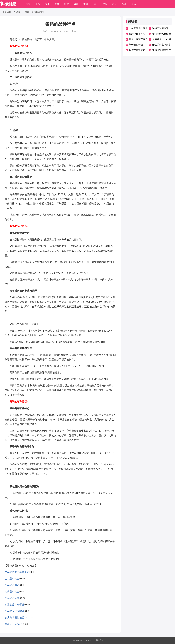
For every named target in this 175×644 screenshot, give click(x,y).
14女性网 (18, 12)
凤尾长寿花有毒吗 (138, 39)
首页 (28, 4)
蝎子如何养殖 (136, 45)
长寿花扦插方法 (137, 34)
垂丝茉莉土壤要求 (162, 45)
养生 (47, 4)
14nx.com (92, 640)
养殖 (27, 12)
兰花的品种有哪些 (15, 611)
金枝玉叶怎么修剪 (162, 34)
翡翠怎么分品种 (13, 624)
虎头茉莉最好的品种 (16, 618)
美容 (57, 4)
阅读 (124, 4)
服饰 (38, 4)
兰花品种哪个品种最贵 (17, 572)
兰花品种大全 (12, 579)
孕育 (105, 4)
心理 (95, 4)
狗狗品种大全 (12, 592)
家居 (114, 4)
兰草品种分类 (12, 598)
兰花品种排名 (12, 585)
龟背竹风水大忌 (137, 50)
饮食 (66, 4)
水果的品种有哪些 (15, 605)
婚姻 (86, 4)
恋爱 (76, 4)
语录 (134, 4)
